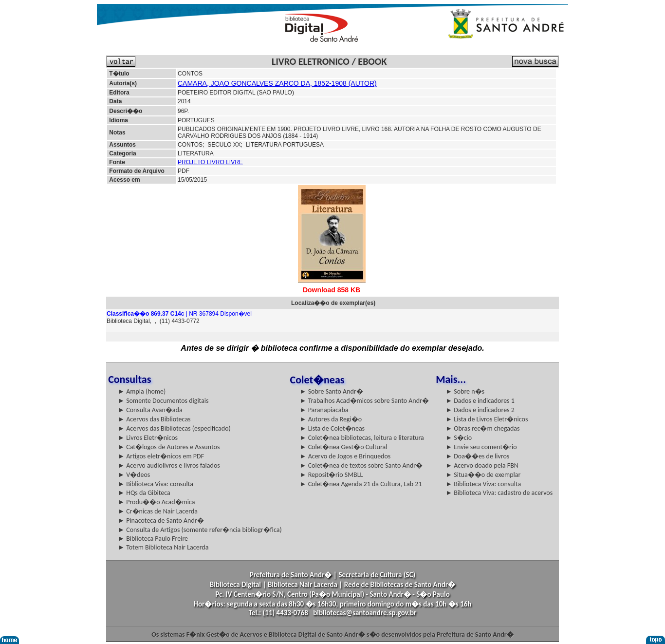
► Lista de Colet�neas (332, 428)
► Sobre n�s (465, 391)
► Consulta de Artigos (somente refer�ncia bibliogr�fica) (200, 530)
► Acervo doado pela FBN (482, 465)
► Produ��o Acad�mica (156, 502)
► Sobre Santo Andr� (332, 391)
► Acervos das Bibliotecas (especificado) (174, 428)
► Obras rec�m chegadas (482, 428)
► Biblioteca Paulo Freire (153, 539)
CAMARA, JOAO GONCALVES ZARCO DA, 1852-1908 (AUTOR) (277, 83)
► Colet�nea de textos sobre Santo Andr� (361, 465)
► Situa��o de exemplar (483, 475)
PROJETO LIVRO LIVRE (210, 162)
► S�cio (459, 438)
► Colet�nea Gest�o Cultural (344, 447)
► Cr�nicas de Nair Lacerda (158, 511)
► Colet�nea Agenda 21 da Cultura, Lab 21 (361, 484)
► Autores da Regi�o (331, 419)
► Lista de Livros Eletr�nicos (487, 419)
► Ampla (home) (142, 391)
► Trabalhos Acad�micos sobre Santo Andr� (364, 401)
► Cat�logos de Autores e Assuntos (169, 447)
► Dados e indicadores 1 (480, 401)
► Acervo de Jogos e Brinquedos (345, 456)
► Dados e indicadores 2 (480, 410)
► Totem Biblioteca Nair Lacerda (163, 547)
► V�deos (134, 475)
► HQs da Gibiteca (144, 493)
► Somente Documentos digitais (163, 401)
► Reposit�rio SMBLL (332, 475)
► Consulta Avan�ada (150, 410)
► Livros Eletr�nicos (148, 438)
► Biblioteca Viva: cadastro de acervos (499, 493)
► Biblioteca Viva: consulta (156, 484)
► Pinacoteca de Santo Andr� (161, 521)
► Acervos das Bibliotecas (154, 419)
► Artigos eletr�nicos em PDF (161, 456)
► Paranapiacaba (324, 410)
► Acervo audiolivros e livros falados (169, 465)
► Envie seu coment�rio (481, 447)
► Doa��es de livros (477, 456)
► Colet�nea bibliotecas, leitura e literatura (362, 438)
